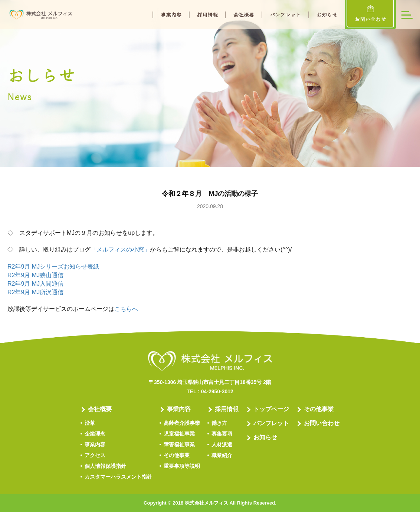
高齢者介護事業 (182, 423)
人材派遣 (222, 444)
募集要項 (222, 434)
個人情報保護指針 (105, 466)
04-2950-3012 (217, 391)
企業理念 (95, 434)
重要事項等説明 (182, 466)
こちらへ (126, 309)
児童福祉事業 (179, 434)
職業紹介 (222, 455)
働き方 (219, 423)
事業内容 (171, 15)
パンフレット (285, 15)
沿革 (90, 423)
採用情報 (207, 15)
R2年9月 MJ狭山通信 (35, 275)
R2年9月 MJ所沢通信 (35, 292)
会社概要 (244, 15)
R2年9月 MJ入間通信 (35, 284)
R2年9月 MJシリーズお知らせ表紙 (53, 267)
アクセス (95, 455)
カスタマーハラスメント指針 (118, 477)
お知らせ (327, 15)
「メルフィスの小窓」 (120, 250)
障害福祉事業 (179, 444)
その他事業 (177, 455)
